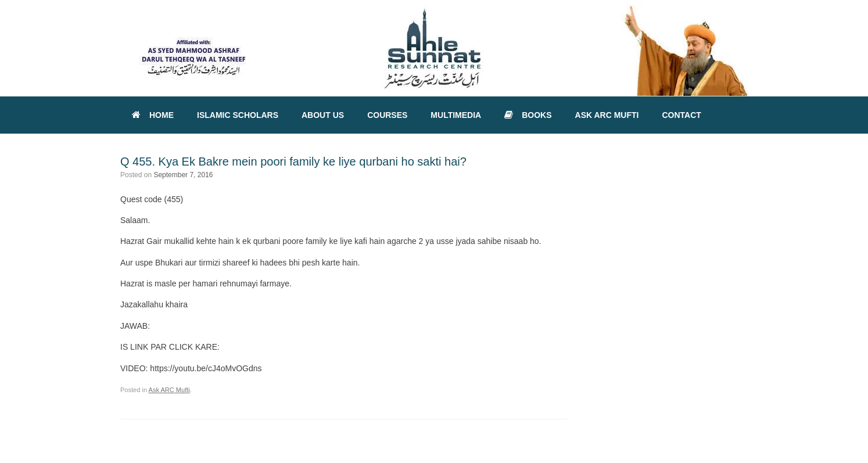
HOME (153, 115)
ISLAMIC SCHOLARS (238, 115)
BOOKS (528, 115)
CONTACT (681, 115)
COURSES (387, 115)
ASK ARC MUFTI (607, 115)
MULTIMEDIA (456, 115)
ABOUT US (323, 115)
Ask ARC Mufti (169, 390)
